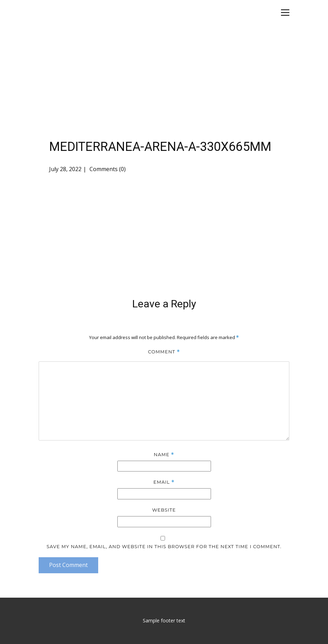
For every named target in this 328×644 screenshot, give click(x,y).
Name (164, 455)
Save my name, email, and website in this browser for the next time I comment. (164, 546)
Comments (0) (107, 169)
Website (164, 510)
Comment (164, 352)
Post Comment (68, 565)
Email (164, 482)
